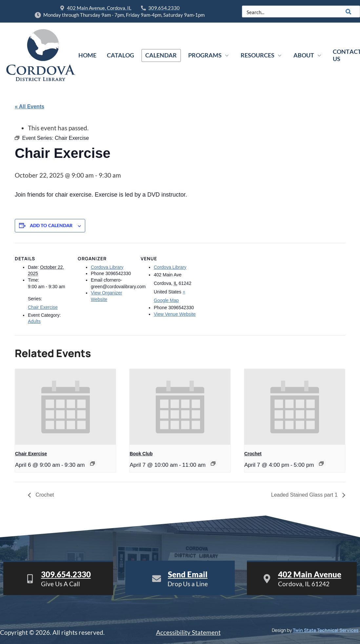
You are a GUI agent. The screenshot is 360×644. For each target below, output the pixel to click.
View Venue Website (175, 314)
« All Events (30, 107)
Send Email (188, 574)
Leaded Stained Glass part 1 (305, 495)
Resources (262, 55)
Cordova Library (107, 267)
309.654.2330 (66, 574)
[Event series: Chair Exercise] (92, 463)
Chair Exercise (43, 307)
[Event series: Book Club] (213, 463)
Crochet (253, 454)
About (308, 55)
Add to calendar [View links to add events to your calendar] (51, 225)
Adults (34, 321)
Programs (209, 55)
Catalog (120, 55)
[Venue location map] (238, 288)
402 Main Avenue (310, 574)
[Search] (349, 11)
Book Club (141, 454)
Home (87, 55)
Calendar (161, 55)
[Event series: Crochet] (321, 463)
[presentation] (65, 407)
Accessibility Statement (188, 632)
